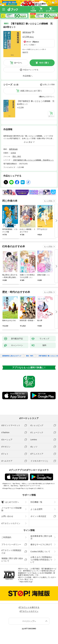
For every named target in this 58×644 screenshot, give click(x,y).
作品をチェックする (31, 70)
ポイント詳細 (29, 45)
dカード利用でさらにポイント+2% (33, 49)
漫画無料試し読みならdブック (12, 356)
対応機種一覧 (36, 502)
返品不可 (25, 52)
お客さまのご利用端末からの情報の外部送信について (41, 560)
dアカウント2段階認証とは (11, 552)
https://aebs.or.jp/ (26, 582)
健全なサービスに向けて (41, 544)
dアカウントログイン (11, 523)
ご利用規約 (6, 537)
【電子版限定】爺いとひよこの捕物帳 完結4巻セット (36, 103)
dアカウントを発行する (29, 607)
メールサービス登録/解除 (12, 509)
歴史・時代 (17, 156)
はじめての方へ (10, 502)
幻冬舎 (13, 153)
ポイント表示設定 (38, 516)
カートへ (18, 63)
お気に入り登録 (49, 85)
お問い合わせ (7, 516)
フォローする (33, 32)
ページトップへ (29, 621)
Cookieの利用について (40, 552)
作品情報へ (28, 76)
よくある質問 (36, 509)
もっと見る (48, 201)
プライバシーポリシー (11, 544)
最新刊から (50, 97)
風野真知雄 (27, 32)
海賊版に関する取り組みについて (12, 560)
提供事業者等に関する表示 (41, 537)
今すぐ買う (44, 63)
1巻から (42, 97)
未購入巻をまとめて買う (31, 91)
